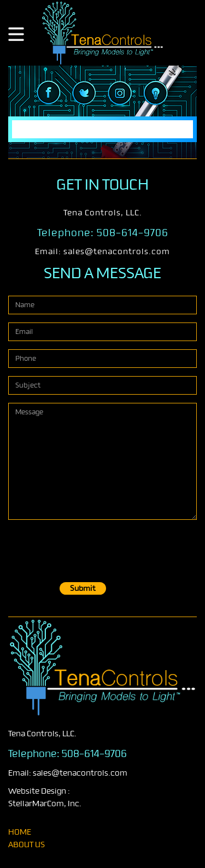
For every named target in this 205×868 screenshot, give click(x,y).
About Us (27, 845)
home (20, 832)
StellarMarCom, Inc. (45, 804)
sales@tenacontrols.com (117, 252)
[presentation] (91, 549)
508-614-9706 (133, 233)
